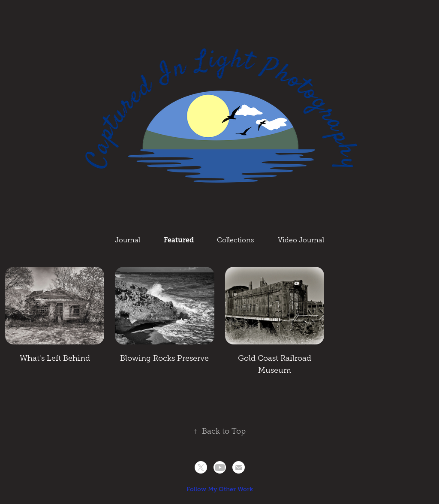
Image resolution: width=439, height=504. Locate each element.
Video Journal (301, 240)
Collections (236, 240)
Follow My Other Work (220, 489)
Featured (179, 240)
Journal (128, 240)
